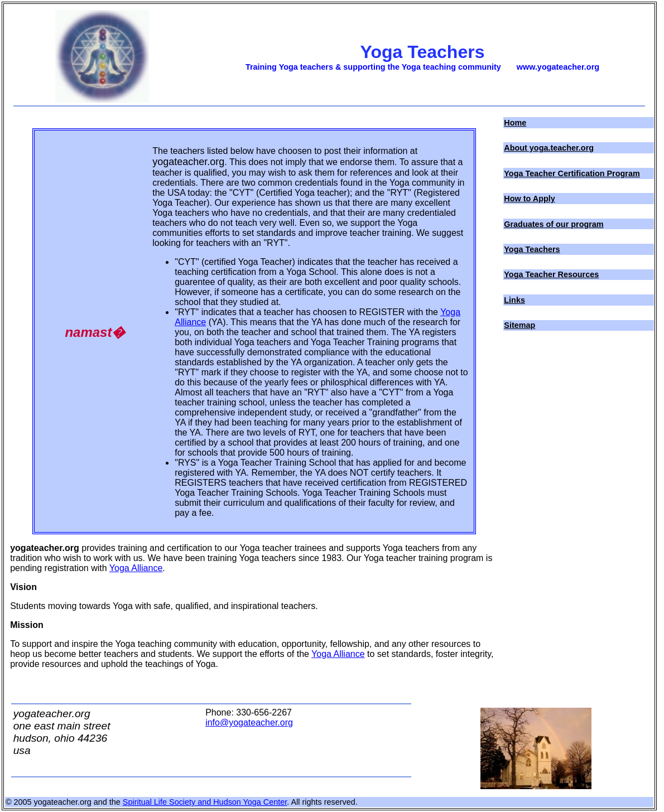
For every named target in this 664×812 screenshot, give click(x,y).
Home (515, 123)
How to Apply (529, 199)
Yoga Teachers (532, 249)
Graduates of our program (554, 224)
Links (514, 300)
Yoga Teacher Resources (551, 274)
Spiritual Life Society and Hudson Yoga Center (205, 802)
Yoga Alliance (136, 568)
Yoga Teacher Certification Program (572, 173)
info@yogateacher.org (249, 722)
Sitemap (519, 325)
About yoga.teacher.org (549, 148)
